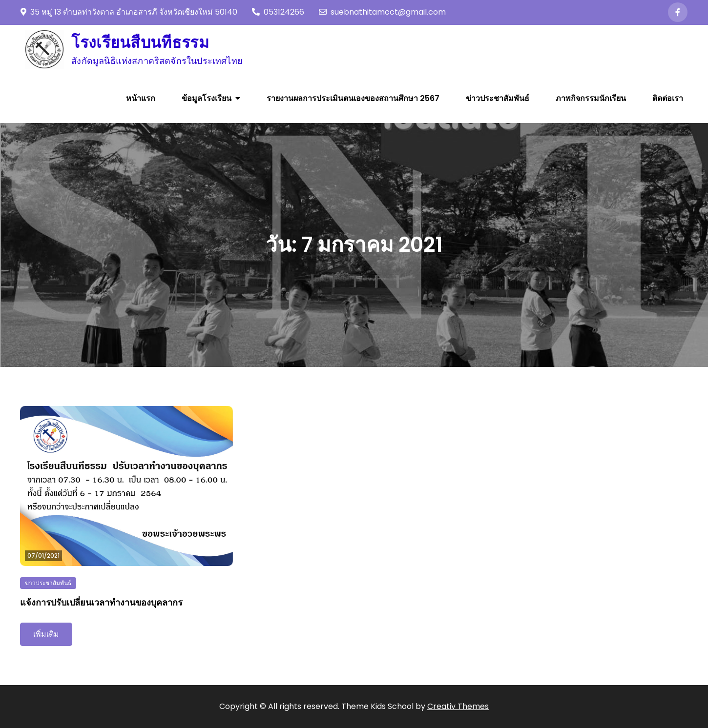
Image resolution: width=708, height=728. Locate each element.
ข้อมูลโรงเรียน (207, 98)
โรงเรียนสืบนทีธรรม (140, 42)
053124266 (278, 12)
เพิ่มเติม (46, 634)
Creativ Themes (458, 706)
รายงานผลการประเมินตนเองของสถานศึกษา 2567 (353, 98)
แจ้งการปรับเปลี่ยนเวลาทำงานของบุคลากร (101, 602)
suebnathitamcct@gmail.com (382, 12)
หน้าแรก (141, 98)
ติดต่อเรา (668, 98)
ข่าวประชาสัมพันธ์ (498, 98)
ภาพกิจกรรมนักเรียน (591, 98)
